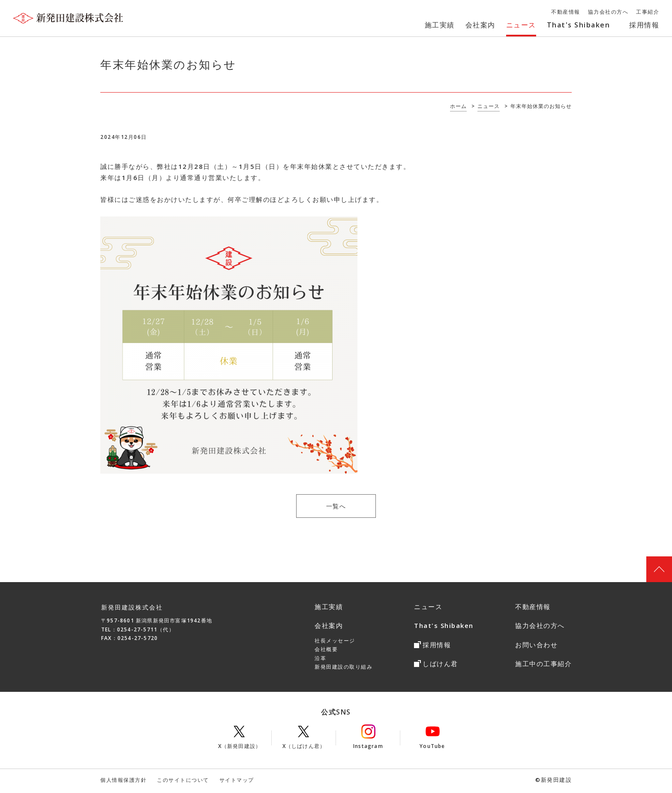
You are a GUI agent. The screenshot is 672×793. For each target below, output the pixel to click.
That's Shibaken (444, 628)
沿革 (320, 660)
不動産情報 (533, 609)
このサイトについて (183, 782)
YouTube (432, 739)
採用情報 (437, 647)
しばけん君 (440, 666)
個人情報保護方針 (123, 782)
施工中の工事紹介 (543, 666)
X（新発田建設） (240, 739)
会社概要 (326, 651)
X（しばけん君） (304, 739)
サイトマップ (237, 782)
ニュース (428, 609)
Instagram (368, 739)
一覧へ (336, 507)
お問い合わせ (536, 647)
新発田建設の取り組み (343, 669)
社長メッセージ (335, 643)
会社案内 (329, 628)
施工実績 (329, 609)
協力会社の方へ (540, 628)
